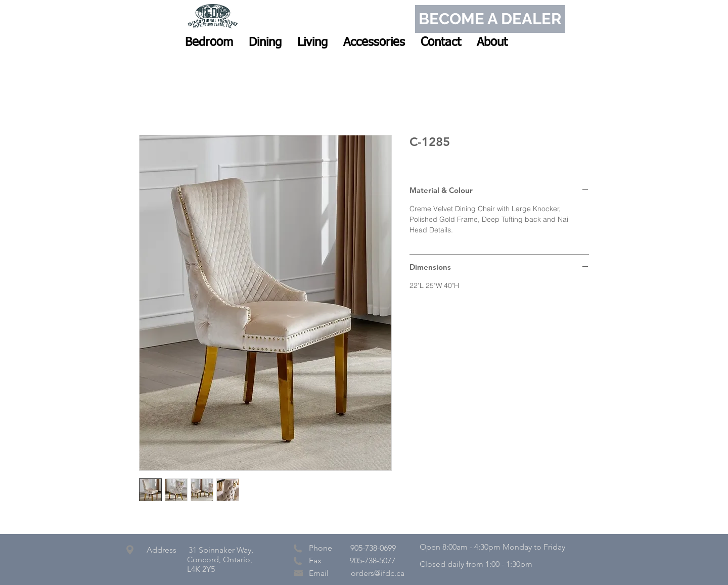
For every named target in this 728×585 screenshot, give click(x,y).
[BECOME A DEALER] (490, 19)
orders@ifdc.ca (378, 573)
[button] (209, 42)
